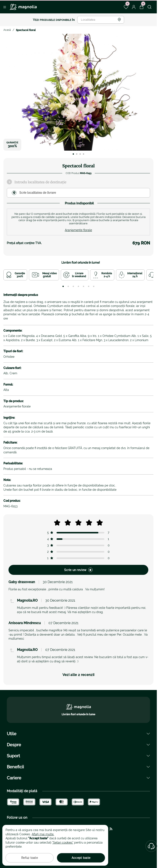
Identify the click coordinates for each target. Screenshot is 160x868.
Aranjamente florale (78, 230)
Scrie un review (78, 570)
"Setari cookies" (63, 843)
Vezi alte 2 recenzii (78, 675)
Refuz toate (30, 858)
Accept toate (81, 858)
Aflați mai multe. (43, 834)
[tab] (63, 286)
